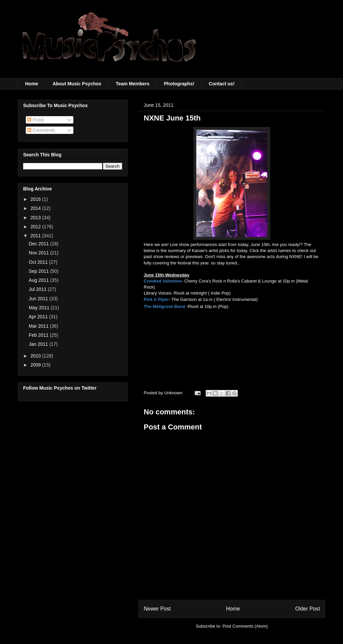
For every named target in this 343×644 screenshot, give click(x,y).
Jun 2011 (39, 299)
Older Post (307, 609)
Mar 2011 (39, 326)
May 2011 (40, 308)
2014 (36, 208)
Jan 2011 (39, 344)
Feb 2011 (39, 335)
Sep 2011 (40, 271)
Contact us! (222, 84)
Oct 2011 (39, 262)
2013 (36, 218)
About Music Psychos (77, 84)
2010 (36, 356)
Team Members (132, 84)
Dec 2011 (40, 244)
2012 (36, 227)
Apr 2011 (39, 317)
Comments (41, 130)
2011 (36, 236)
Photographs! (179, 84)
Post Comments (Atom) (245, 626)
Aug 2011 (40, 280)
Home (32, 84)
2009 (36, 365)
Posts (36, 120)
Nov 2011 (40, 253)
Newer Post (157, 609)
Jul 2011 (38, 289)
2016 (36, 199)
